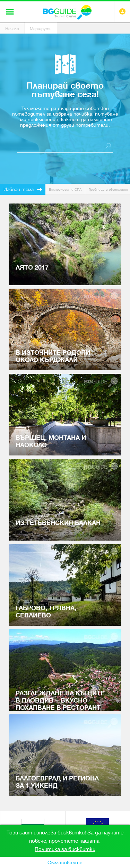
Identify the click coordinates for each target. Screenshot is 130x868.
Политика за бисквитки (65, 849)
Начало (12, 29)
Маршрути (41, 29)
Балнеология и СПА (65, 189)
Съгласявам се (65, 862)
